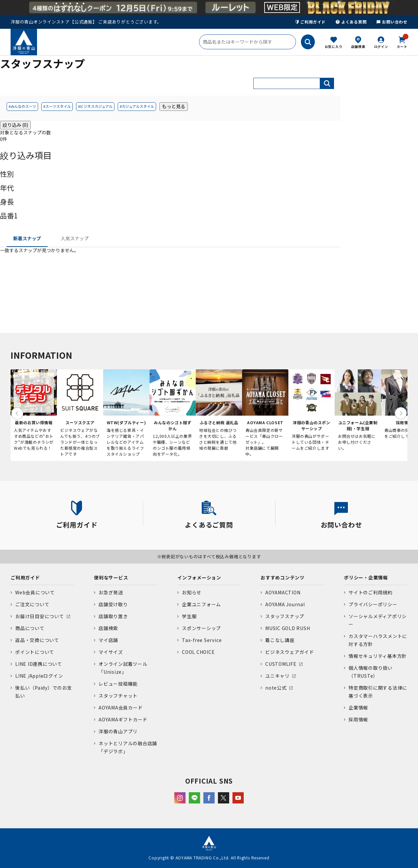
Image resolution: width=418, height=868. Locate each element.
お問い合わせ (392, 22)
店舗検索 (358, 46)
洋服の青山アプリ (118, 731)
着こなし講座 (280, 640)
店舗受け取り (113, 604)
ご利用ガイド (311, 22)
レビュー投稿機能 (118, 684)
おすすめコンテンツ (283, 577)
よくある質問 (351, 22)
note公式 (276, 688)
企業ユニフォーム (201, 604)
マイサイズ (111, 652)
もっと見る (174, 106)
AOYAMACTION (283, 592)
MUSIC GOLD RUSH (288, 628)
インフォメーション (199, 577)
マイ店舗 (108, 640)
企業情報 (358, 708)
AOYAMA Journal (285, 604)
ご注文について (32, 604)
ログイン (381, 46)
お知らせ (192, 592)
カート (402, 42)
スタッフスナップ (285, 616)
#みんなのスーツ (22, 106)
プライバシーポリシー (373, 604)
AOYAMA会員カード (121, 708)
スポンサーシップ (201, 628)
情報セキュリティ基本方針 (378, 656)
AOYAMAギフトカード (123, 719)
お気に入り (334, 46)
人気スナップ (75, 238)
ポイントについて (35, 652)
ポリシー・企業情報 (366, 577)
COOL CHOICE (198, 652)
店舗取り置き (113, 616)
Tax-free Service (202, 640)
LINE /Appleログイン (39, 676)
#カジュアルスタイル (137, 106)
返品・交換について (37, 640)
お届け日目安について (40, 616)
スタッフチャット (118, 696)
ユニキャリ (277, 676)
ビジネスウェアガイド (290, 652)
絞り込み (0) (15, 125)
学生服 (189, 616)
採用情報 (358, 719)
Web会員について (35, 592)
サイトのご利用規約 (371, 592)
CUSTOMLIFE (281, 664)
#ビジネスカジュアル (95, 106)
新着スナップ (27, 238)
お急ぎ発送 (111, 592)
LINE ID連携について (39, 664)
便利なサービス (111, 577)
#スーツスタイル (57, 106)
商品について (30, 628)
